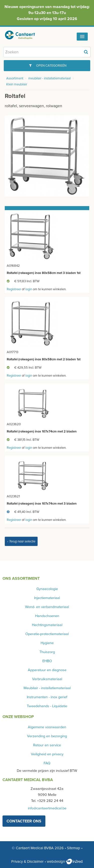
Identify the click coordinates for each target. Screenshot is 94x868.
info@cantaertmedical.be (47, 808)
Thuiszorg (47, 652)
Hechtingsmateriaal (47, 625)
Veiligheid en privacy (47, 754)
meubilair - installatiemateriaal (50, 78)
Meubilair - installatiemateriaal (47, 688)
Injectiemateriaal (47, 598)
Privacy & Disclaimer (27, 861)
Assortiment (15, 78)
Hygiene (47, 643)
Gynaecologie (47, 589)
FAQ (47, 763)
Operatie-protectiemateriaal (47, 634)
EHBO (47, 661)
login (29, 289)
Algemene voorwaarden (47, 727)
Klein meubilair (17, 84)
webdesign (65, 861)
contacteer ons (24, 821)
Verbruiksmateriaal (47, 679)
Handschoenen (47, 616)
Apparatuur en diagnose (47, 670)
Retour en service (47, 745)
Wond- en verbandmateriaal (47, 607)
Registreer (14, 289)
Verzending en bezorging (47, 736)
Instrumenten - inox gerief (47, 697)
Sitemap (74, 848)
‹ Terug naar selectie (21, 541)
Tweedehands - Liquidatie (47, 706)
